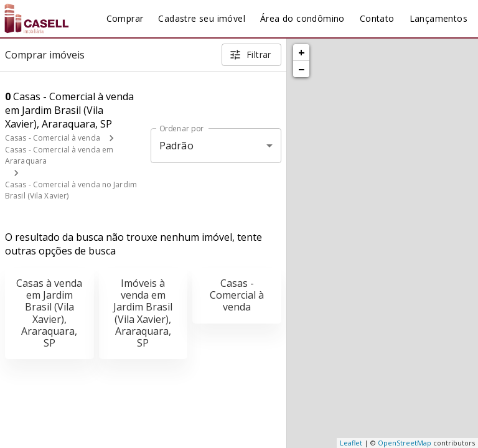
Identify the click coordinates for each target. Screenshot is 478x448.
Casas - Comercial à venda (53, 138)
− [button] (301, 69)
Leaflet (351, 443)
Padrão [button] (176, 146)
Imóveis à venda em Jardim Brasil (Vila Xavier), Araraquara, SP (143, 313)
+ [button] (302, 52)
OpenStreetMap (405, 443)
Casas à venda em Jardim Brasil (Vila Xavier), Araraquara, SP (49, 313)
